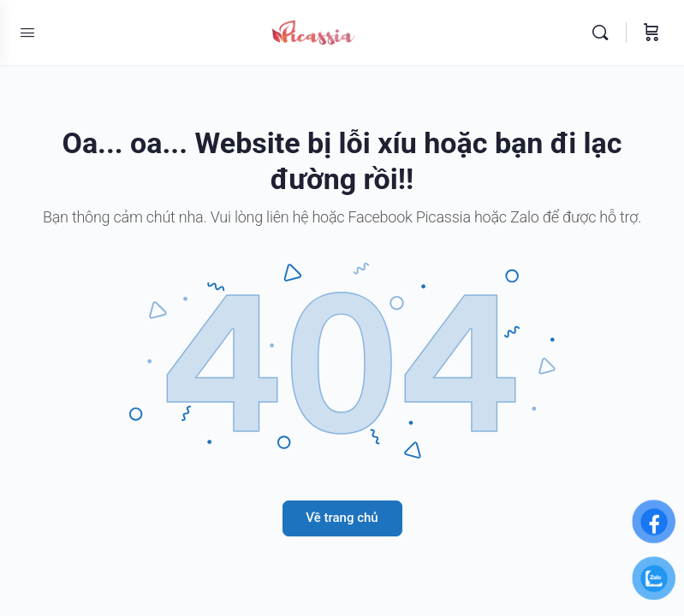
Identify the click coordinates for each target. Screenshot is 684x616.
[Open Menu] (27, 33)
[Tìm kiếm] (604, 33)
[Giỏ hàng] (651, 33)
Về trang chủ (342, 518)
